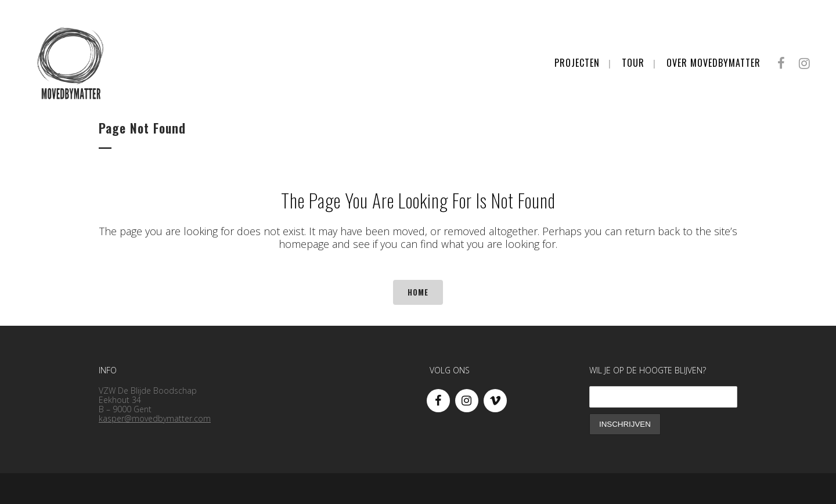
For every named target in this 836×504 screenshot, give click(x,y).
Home (418, 292)
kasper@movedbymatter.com (155, 418)
